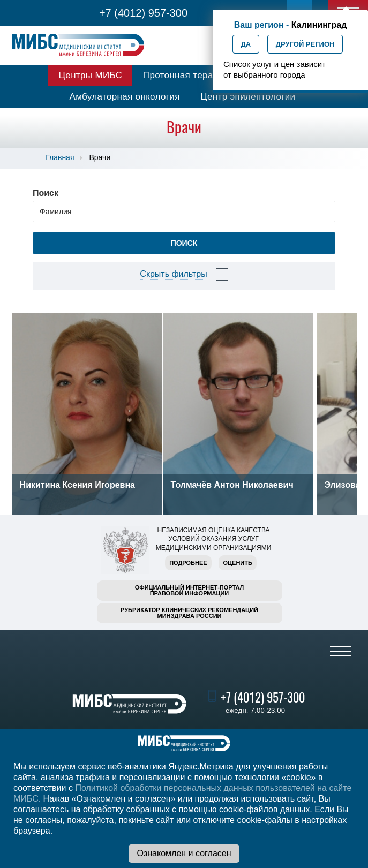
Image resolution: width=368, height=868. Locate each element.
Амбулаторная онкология (125, 97)
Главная (60, 157)
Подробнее (188, 563)
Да (246, 44)
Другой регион (305, 44)
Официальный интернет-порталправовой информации (190, 590)
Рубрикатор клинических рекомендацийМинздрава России (189, 613)
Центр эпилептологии (248, 97)
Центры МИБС (90, 75)
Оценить (237, 563)
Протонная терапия (186, 75)
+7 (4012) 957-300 (143, 13)
